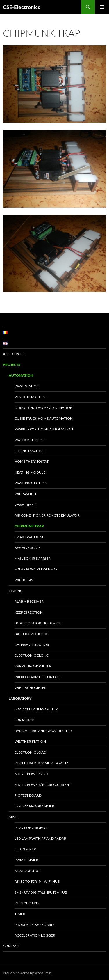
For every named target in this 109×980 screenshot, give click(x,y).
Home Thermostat (32, 461)
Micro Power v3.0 (31, 774)
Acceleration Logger (35, 935)
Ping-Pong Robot (31, 828)
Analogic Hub (28, 871)
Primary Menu (102, 7)
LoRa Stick (24, 720)
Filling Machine (30, 451)
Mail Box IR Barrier (33, 558)
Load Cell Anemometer (36, 709)
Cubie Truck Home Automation (44, 418)
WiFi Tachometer (31, 688)
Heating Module (30, 472)
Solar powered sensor (36, 569)
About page (14, 354)
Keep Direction (29, 612)
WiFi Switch (25, 494)
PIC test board (28, 795)
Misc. (13, 817)
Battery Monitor (31, 634)
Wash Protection (31, 483)
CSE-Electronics (22, 7)
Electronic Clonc (32, 655)
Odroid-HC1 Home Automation (44, 408)
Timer (20, 914)
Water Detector (30, 440)
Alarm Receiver (29, 601)
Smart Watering (30, 537)
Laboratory (20, 698)
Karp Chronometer (33, 666)
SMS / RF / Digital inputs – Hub (41, 892)
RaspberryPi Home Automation (44, 429)
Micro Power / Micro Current (43, 785)
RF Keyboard (27, 903)
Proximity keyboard (34, 925)
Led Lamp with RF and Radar (40, 838)
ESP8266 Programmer (34, 806)
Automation (21, 375)
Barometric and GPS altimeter (43, 731)
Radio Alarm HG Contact (38, 677)
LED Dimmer (25, 849)
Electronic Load (30, 752)
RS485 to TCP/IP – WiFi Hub (37, 881)
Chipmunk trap (29, 526)
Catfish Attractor (32, 645)
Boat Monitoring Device (38, 623)
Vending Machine (31, 397)
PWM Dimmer (26, 860)
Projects (12, 365)
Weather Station (30, 741)
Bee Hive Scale (27, 548)
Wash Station (27, 386)
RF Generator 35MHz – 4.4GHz (41, 763)
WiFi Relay (24, 580)
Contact (11, 946)
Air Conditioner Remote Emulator (47, 515)
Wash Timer (25, 505)
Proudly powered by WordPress (27, 973)
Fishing (16, 591)
